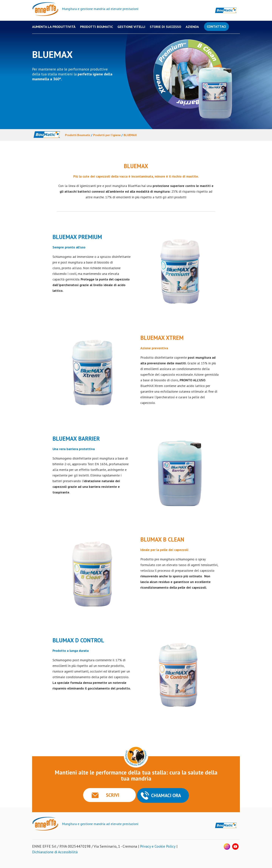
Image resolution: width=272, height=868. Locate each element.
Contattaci (216, 26)
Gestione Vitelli (131, 27)
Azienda (192, 27)
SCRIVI (110, 795)
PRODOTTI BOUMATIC (97, 27)
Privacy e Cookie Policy (158, 846)
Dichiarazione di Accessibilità (58, 852)
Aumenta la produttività (54, 27)
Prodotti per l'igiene (107, 135)
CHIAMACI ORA (166, 795)
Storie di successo (165, 27)
